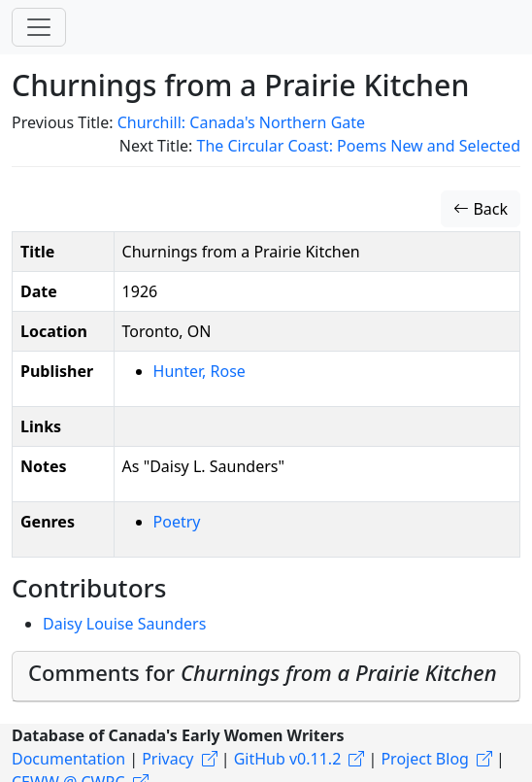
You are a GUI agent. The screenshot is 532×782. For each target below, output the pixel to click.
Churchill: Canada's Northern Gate (241, 122)
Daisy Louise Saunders (124, 624)
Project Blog (424, 759)
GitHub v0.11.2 (288, 759)
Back (481, 209)
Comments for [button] (263, 672)
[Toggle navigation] (39, 27)
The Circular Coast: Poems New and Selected (358, 146)
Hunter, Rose (199, 371)
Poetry (177, 522)
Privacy (167, 759)
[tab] (266, 677)
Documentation (68, 759)
